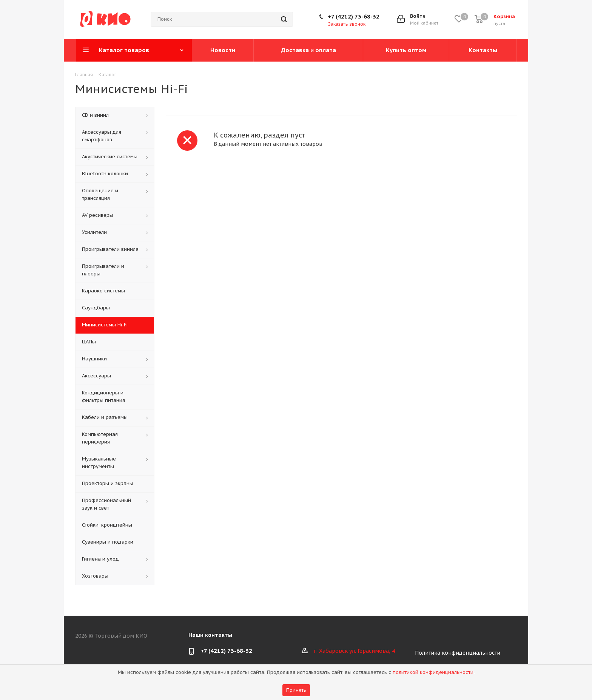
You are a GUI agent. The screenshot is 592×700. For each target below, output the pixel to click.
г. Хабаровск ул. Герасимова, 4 (354, 651)
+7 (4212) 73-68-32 (354, 16)
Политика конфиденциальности (458, 653)
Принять (296, 690)
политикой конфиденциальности (433, 672)
